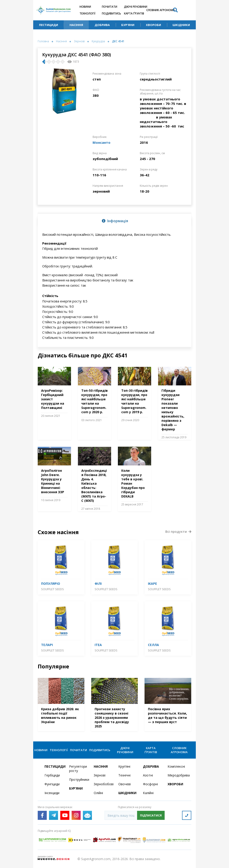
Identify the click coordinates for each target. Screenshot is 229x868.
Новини (85, 7)
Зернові (79, 41)
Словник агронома (161, 10)
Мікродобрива (177, 775)
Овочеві (125, 784)
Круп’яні (124, 766)
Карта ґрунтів (134, 13)
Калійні (148, 793)
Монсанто (102, 142)
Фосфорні (150, 784)
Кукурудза (98, 41)
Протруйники (79, 780)
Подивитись (111, 13)
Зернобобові (103, 784)
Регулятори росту (78, 769)
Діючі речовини (136, 7)
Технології (87, 13)
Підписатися (151, 815)
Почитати (110, 7)
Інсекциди (52, 793)
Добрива (102, 25)
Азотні (148, 775)
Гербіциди (52, 775)
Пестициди (49, 25)
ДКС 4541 (118, 41)
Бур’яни (128, 25)
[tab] (114, 221)
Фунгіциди (52, 784)
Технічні (124, 775)
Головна (43, 41)
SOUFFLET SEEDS (53, 589)
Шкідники (181, 25)
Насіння (76, 25)
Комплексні (176, 766)
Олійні (98, 793)
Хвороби (153, 25)
